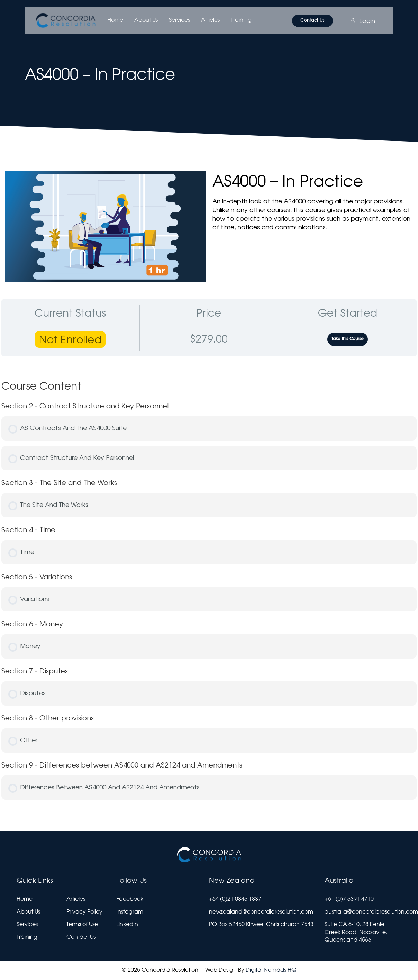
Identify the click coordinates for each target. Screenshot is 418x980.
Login (363, 21)
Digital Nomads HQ (271, 970)
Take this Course (348, 339)
